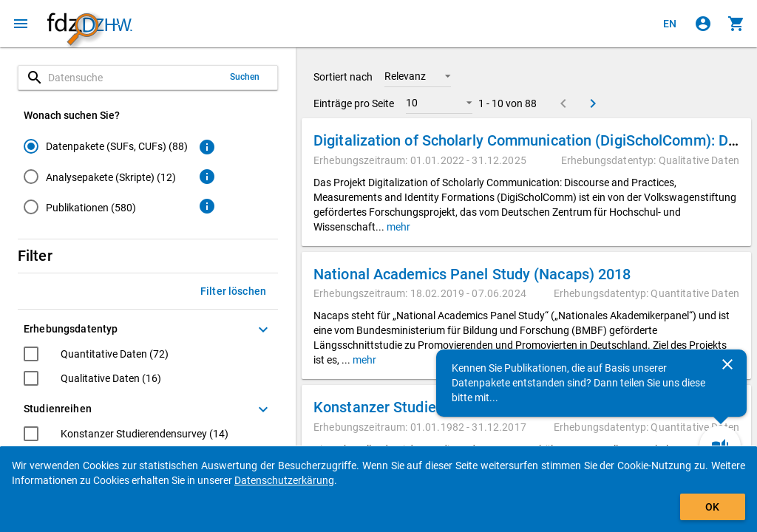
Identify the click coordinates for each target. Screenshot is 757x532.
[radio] (106, 146)
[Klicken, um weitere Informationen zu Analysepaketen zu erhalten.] (207, 177)
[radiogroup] (106, 180)
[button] (418, 76)
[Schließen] (727, 364)
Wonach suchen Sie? (72, 115)
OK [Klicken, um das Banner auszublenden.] (712, 507)
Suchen (245, 77)
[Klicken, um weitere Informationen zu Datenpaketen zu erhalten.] (207, 147)
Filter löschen (233, 291)
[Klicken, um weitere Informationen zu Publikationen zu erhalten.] (207, 206)
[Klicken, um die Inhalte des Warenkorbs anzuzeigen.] (736, 24)
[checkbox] (96, 356)
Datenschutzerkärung (284, 480)
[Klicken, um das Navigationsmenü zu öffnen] (21, 24)
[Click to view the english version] (670, 24)
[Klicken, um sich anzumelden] (703, 24)
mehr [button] (397, 227)
